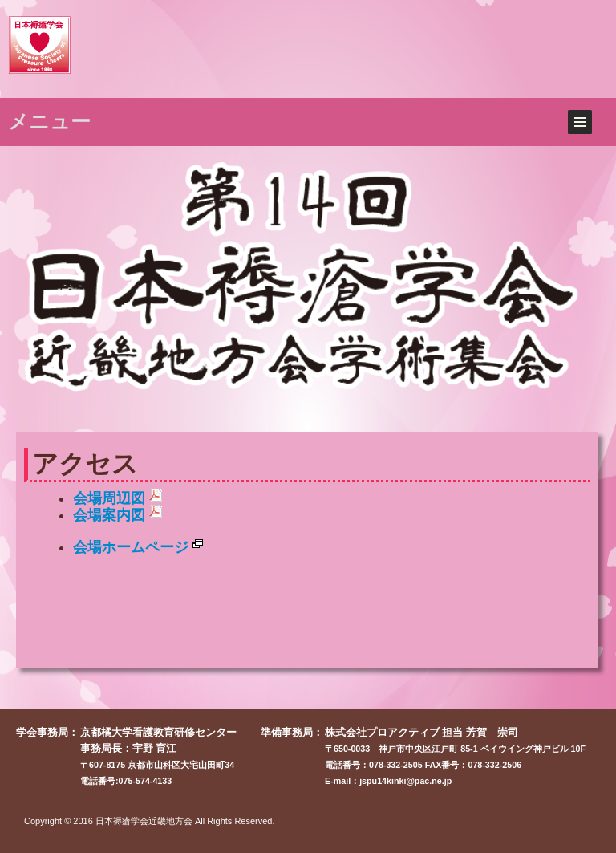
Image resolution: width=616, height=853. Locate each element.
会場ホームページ (138, 547)
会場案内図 (118, 515)
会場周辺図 (118, 498)
